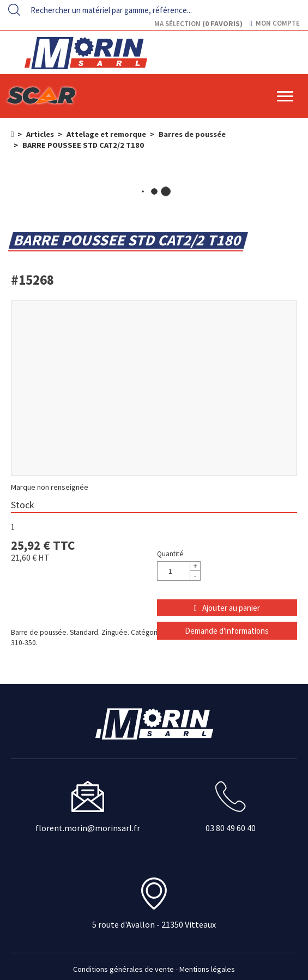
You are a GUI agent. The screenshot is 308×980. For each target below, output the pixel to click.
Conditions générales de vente (123, 969)
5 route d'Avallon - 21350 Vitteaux (154, 924)
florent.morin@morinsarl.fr (88, 828)
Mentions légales (207, 969)
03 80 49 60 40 (231, 828)
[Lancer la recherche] (14, 10)
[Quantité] (179, 571)
